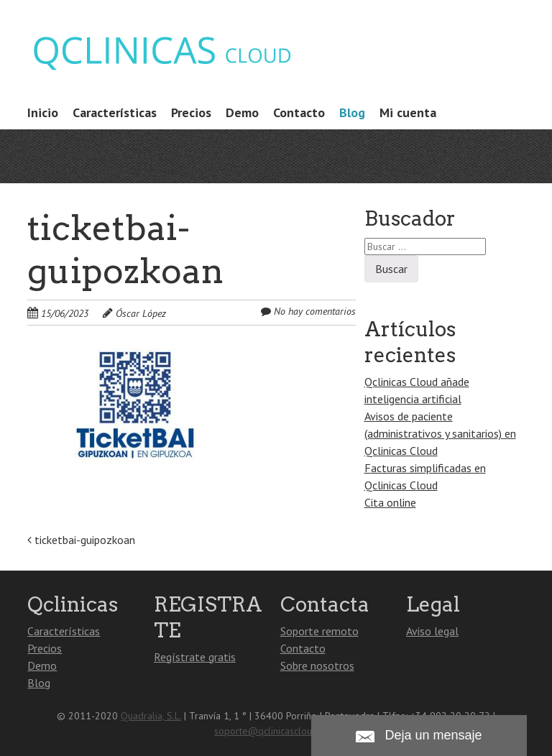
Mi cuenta (408, 112)
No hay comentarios (315, 311)
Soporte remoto (319, 631)
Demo (242, 112)
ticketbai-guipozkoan (81, 540)
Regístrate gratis (195, 657)
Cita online (390, 502)
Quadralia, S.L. (151, 716)
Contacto (299, 112)
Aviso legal (432, 631)
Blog (352, 112)
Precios (191, 112)
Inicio (43, 112)
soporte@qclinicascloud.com (276, 731)
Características (115, 112)
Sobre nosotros (317, 665)
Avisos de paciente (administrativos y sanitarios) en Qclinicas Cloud (440, 433)
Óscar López (141, 313)
